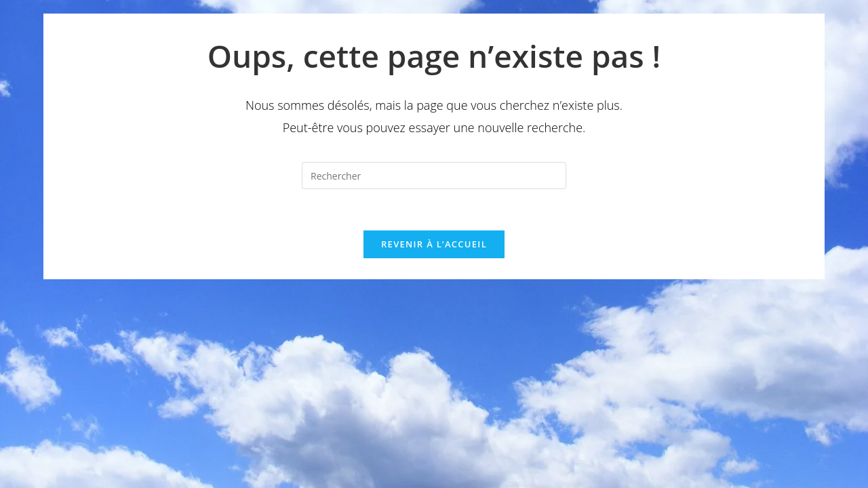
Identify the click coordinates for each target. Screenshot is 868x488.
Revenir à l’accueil (434, 244)
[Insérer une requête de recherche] (434, 176)
